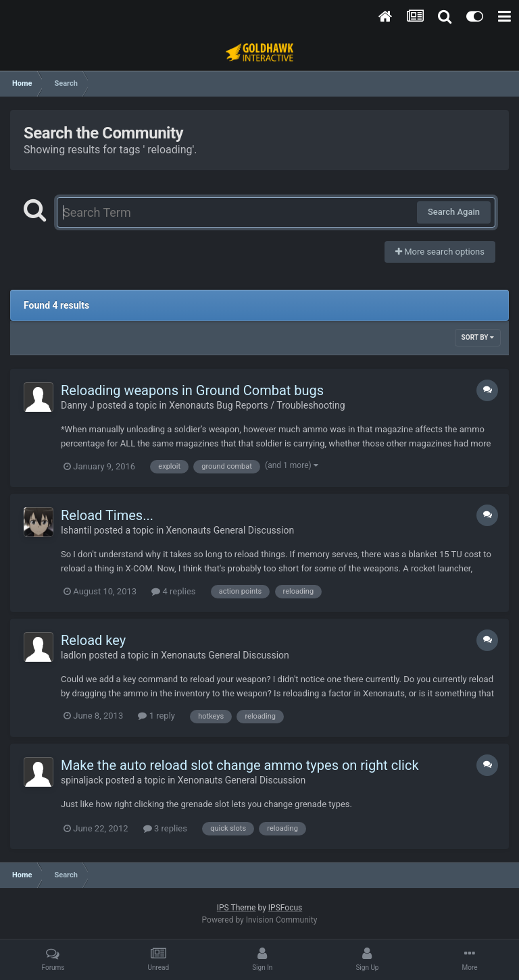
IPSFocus (285, 908)
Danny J (78, 405)
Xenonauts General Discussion (230, 530)
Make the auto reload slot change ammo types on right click (240, 765)
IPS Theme (237, 908)
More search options (440, 252)
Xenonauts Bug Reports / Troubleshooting (257, 405)
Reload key (93, 640)
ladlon (74, 655)
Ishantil (76, 530)
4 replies (173, 591)
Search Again (454, 212)
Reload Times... (107, 515)
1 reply (156, 716)
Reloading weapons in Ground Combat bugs (192, 390)
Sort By (478, 337)
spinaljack (82, 780)
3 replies (165, 828)
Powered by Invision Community (260, 920)
